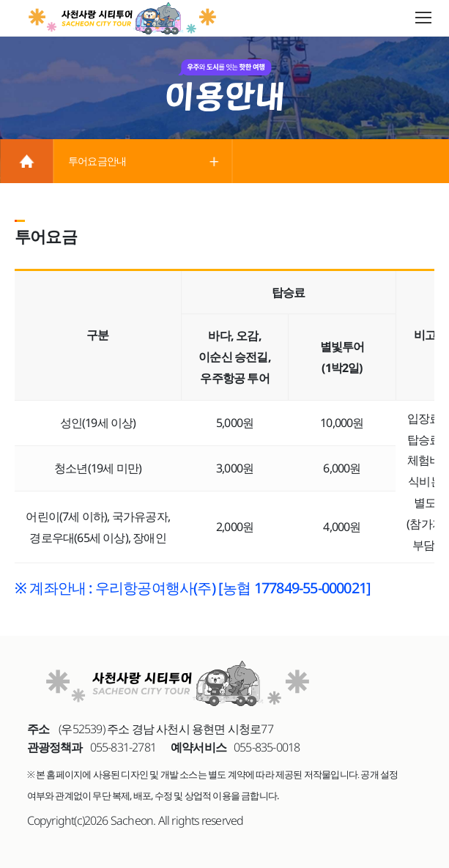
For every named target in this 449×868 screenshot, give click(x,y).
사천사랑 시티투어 (123, 18)
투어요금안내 (97, 161)
